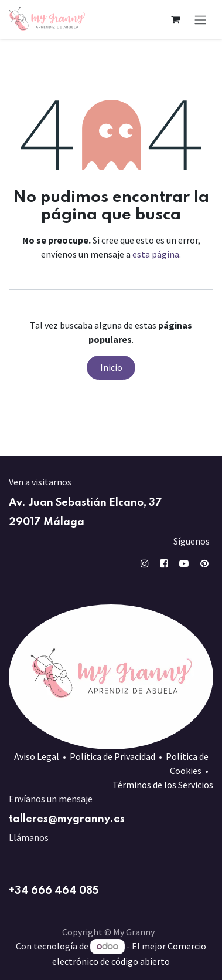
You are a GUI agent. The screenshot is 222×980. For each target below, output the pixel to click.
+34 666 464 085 (54, 891)
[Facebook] (164, 563)
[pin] (204, 563)
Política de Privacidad (112, 756)
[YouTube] (184, 563)
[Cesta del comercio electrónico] (175, 19)
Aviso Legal (37, 756)
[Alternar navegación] (200, 19)
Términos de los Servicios (163, 785)
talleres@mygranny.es (67, 819)
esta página (156, 254)
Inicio (111, 367)
